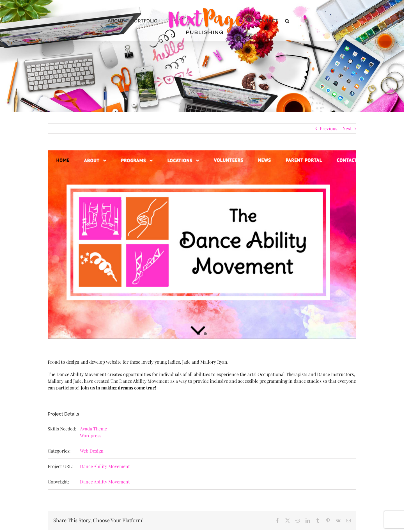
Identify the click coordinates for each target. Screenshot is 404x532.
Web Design (92, 451)
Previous (329, 128)
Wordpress (91, 435)
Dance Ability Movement (105, 466)
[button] (287, 20)
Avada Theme (93, 429)
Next (347, 128)
